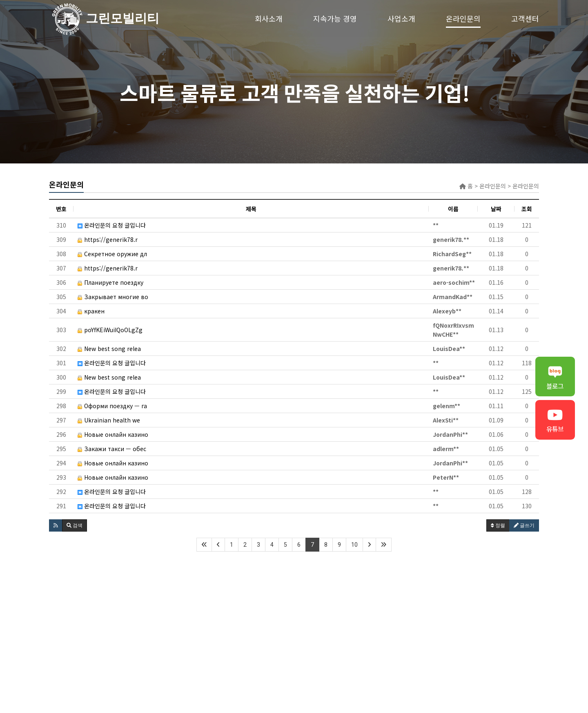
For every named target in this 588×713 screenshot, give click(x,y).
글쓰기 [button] (524, 525)
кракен (91, 311)
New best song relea (109, 349)
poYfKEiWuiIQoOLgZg (110, 330)
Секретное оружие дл (112, 254)
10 (354, 545)
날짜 (496, 209)
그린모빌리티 (67, 18)
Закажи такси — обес (112, 449)
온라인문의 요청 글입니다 (112, 225)
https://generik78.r (108, 239)
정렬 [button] (498, 525)
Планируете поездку (110, 282)
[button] (56, 525)
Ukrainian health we (109, 420)
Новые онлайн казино (113, 434)
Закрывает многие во (113, 297)
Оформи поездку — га (112, 406)
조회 (527, 209)
